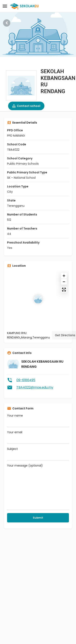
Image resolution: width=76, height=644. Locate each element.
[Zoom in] (64, 276)
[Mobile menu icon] (5, 6)
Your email (38, 437)
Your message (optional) (38, 487)
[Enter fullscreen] (64, 290)
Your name (38, 420)
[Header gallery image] (38, 28)
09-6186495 (26, 380)
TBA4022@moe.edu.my (35, 387)
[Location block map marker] (38, 299)
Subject (38, 454)
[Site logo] (25, 6)
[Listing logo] (21, 86)
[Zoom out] (64, 282)
